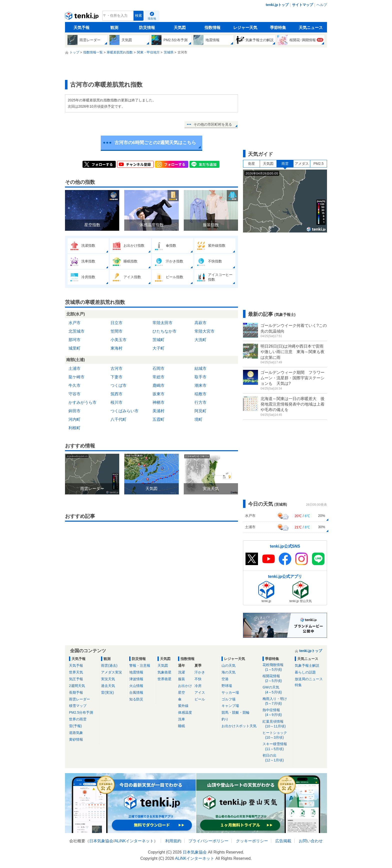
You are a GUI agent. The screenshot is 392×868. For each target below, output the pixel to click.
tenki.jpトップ (277, 5)
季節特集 (278, 28)
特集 (298, 685)
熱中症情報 (277, 713)
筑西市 (116, 394)
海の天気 (228, 672)
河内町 (74, 419)
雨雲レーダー (79, 699)
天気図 (180, 28)
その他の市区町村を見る (213, 124)
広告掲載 (283, 841)
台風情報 (136, 692)
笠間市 (116, 331)
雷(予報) (75, 726)
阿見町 (200, 411)
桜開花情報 (277, 679)
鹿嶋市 (158, 385)
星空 (181, 692)
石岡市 (158, 368)
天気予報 (81, 28)
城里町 (74, 348)
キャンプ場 (230, 706)
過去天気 (108, 686)
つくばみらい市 (124, 411)
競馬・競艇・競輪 (235, 712)
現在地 (152, 18)
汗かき (200, 672)
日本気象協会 (101, 841)
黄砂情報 (76, 739)
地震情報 (136, 672)
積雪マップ (78, 706)
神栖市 (158, 402)
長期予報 (76, 692)
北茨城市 (76, 331)
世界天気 (76, 672)
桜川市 (116, 402)
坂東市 (158, 394)
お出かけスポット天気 (239, 726)
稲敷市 (200, 394)
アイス (200, 692)
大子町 (158, 348)
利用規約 (173, 841)
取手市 (200, 377)
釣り (225, 719)
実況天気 (108, 679)
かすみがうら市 (82, 402)
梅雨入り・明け (277, 701)
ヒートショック (277, 735)
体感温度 (185, 712)
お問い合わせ (311, 841)
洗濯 (181, 672)
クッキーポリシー (252, 841)
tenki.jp (82, 17)
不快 (198, 679)
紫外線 (183, 706)
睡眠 (181, 726)
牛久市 (74, 385)
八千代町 (118, 419)
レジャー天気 (245, 28)
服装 (181, 679)
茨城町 (158, 340)
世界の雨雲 (78, 719)
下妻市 (116, 377)
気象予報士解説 (307, 665)
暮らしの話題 (305, 672)
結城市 (200, 368)
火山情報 (136, 686)
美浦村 (158, 411)
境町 (198, 419)
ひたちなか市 (164, 331)
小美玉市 (118, 340)
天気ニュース (311, 28)
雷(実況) (107, 692)
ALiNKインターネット (134, 841)
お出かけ (185, 686)
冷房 (198, 686)
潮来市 (200, 385)
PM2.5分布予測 (81, 712)
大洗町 (200, 340)
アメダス (302, 164)
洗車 (181, 719)
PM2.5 (318, 164)
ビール (200, 699)
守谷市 (74, 394)
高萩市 (200, 323)
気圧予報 (76, 679)
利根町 (74, 428)
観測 (114, 28)
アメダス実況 (111, 672)
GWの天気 (277, 690)
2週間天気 (77, 686)
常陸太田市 (162, 323)
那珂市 (74, 340)
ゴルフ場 (228, 699)
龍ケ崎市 (76, 377)
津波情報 (136, 679)
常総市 (158, 377)
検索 (138, 16)
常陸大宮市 (204, 331)
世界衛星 (164, 679)
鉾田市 (74, 411)
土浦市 (74, 368)
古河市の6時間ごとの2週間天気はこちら (155, 143)
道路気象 (76, 733)
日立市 (116, 323)
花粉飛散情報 (277, 667)
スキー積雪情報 (277, 747)
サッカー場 (230, 692)
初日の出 (277, 758)
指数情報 (212, 28)
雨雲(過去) (109, 665)
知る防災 (136, 699)
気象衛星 (164, 672)
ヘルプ (322, 5)
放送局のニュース (309, 679)
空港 (225, 679)
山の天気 (228, 665)
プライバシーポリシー (208, 841)
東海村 (116, 348)
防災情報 (147, 28)
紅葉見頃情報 (277, 724)
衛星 (251, 164)
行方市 (200, 402)
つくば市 (118, 385)
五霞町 (158, 419)
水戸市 (74, 323)
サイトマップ (302, 5)
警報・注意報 (140, 665)
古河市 (116, 368)
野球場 (227, 686)
